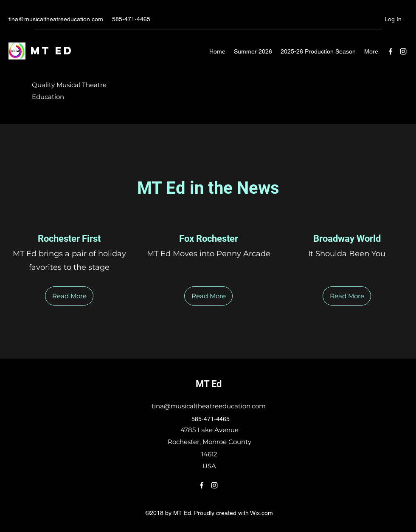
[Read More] (69, 296)
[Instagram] (403, 51)
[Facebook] (391, 51)
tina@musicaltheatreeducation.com (56, 19)
